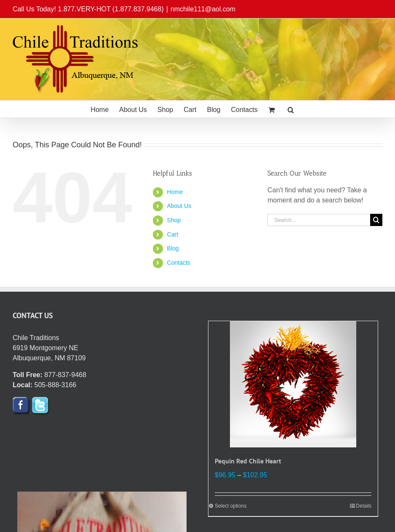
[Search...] (319, 220)
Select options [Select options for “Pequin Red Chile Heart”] (231, 506)
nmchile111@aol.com (203, 9)
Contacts (179, 263)
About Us (179, 206)
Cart (173, 234)
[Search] (376, 220)
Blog (173, 248)
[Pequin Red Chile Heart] (293, 384)
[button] (291, 109)
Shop (174, 220)
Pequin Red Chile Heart (248, 461)
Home (175, 192)
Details (364, 506)
